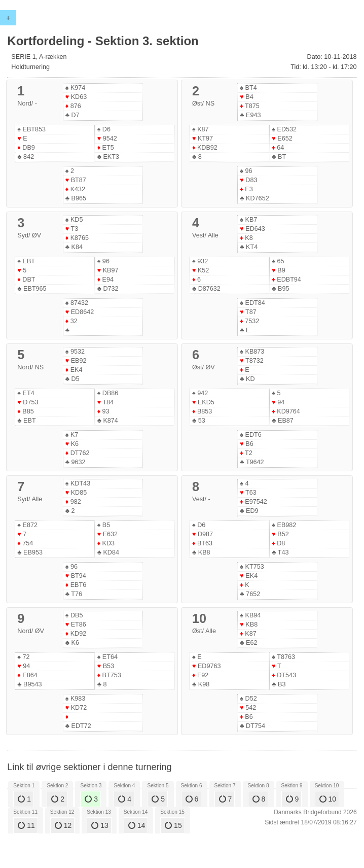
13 (100, 825)
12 (63, 825)
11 (26, 825)
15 (173, 825)
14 (137, 825)
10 (328, 799)
